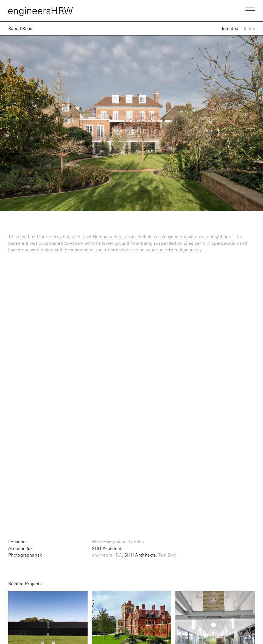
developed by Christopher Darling (228, 620)
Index (249, 28)
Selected (230, 28)
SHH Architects (108, 342)
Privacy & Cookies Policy (28, 610)
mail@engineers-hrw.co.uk (233, 542)
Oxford (14, 588)
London (14, 566)
